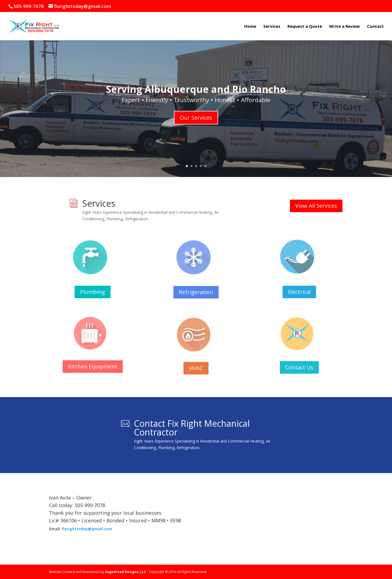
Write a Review (344, 27)
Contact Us (299, 367)
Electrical (299, 292)
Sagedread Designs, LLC (126, 572)
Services (272, 27)
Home (250, 27)
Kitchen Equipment (93, 366)
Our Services (196, 118)
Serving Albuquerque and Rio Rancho (196, 89)
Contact (375, 27)
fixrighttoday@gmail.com (87, 529)
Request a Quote (305, 27)
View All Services (316, 206)
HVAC (196, 368)
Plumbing (93, 292)
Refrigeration (196, 292)
